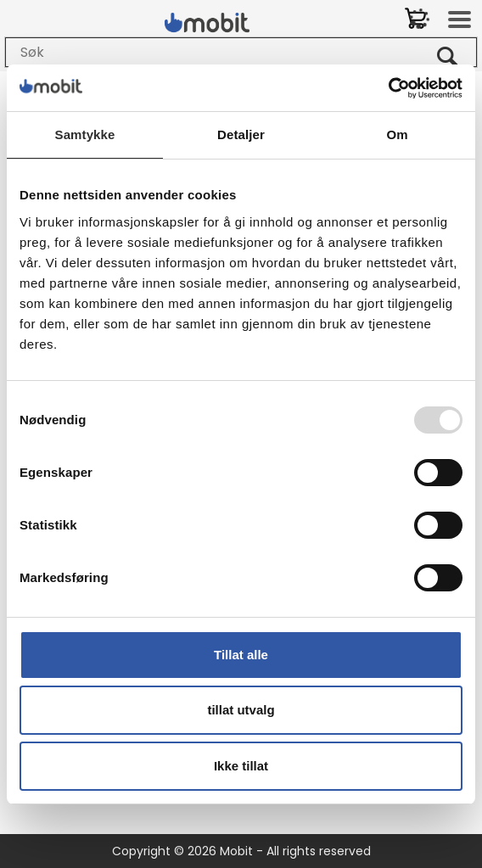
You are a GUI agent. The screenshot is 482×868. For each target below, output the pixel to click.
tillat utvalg (241, 710)
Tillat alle (241, 655)
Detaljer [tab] (241, 134)
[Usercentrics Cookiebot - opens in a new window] (388, 88)
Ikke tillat (241, 766)
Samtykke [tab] (85, 134)
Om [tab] (397, 134)
